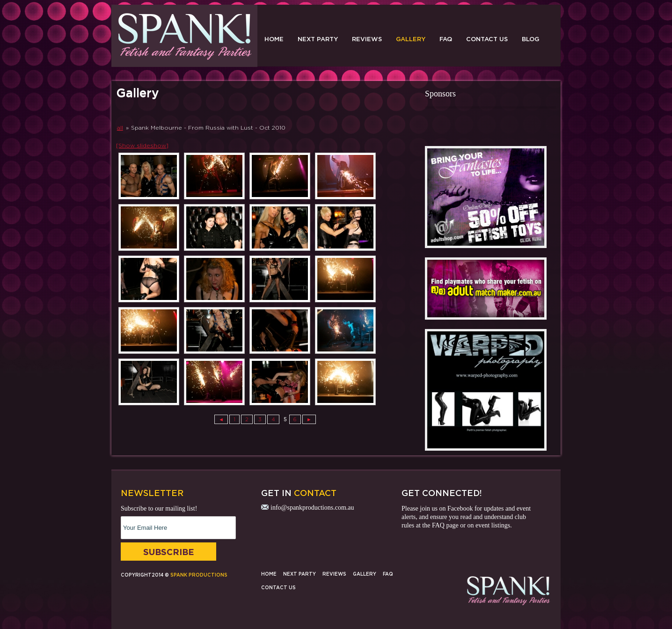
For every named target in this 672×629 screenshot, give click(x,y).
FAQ (446, 39)
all (120, 128)
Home (274, 39)
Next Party (318, 39)
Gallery (411, 39)
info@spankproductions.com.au (312, 508)
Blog (530, 39)
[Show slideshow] (142, 145)
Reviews (367, 39)
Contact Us (487, 39)
